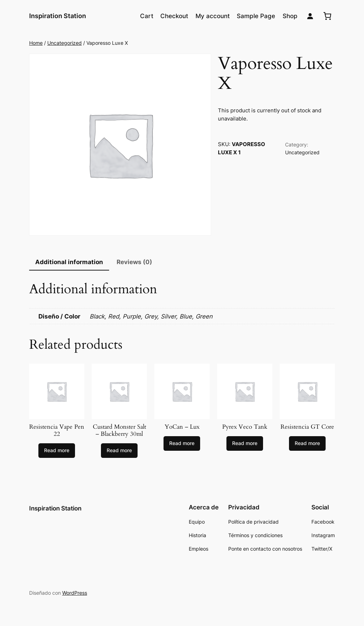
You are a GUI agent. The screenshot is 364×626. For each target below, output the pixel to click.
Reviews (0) (134, 262)
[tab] (69, 263)
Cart (147, 16)
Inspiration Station (58, 16)
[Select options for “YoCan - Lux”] (182, 444)
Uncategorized (65, 43)
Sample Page (256, 16)
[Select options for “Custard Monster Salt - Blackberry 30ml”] (119, 451)
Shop (290, 16)
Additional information (69, 262)
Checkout (174, 16)
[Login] (310, 16)
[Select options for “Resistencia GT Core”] (307, 444)
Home (36, 43)
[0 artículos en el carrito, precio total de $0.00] (327, 16)
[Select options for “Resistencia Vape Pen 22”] (57, 451)
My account (213, 16)
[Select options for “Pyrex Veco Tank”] (245, 444)
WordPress (75, 593)
